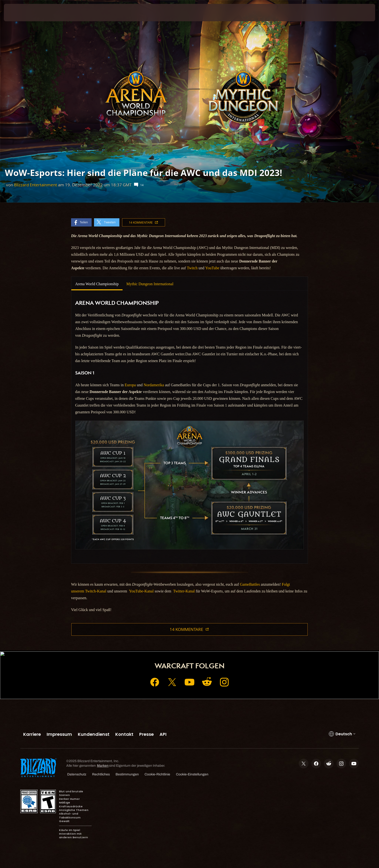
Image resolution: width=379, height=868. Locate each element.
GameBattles (250, 584)
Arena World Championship (97, 284)
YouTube (212, 268)
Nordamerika (154, 385)
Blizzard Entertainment (36, 185)
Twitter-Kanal (184, 591)
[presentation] (22, 13)
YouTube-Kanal (141, 591)
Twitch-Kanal (96, 591)
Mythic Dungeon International (150, 284)
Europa (130, 385)
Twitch (192, 268)
